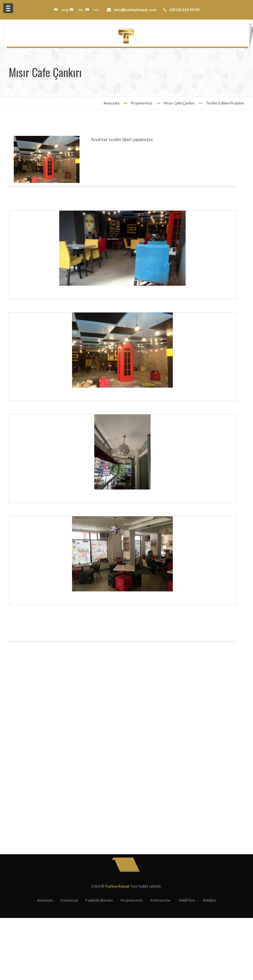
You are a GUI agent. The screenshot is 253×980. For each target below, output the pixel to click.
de (81, 10)
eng (65, 10)
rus (96, 10)
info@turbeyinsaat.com (135, 10)
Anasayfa (111, 103)
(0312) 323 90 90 (184, 10)
